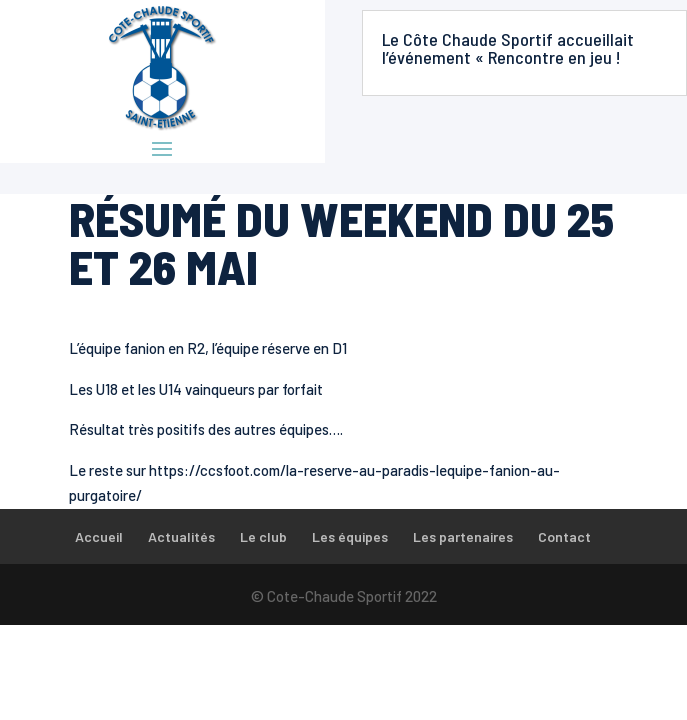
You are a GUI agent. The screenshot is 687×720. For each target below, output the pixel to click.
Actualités (181, 536)
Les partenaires (463, 536)
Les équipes (350, 536)
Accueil (99, 536)
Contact (564, 536)
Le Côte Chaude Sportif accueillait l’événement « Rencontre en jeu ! (508, 48)
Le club (263, 536)
